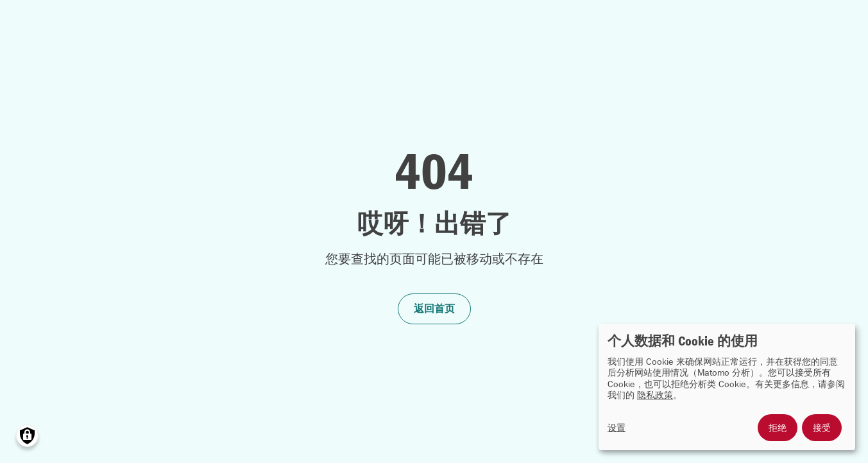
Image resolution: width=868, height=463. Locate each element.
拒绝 (778, 428)
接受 (822, 428)
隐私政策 (655, 395)
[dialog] (727, 387)
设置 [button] (617, 428)
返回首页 (434, 309)
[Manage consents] (27, 436)
